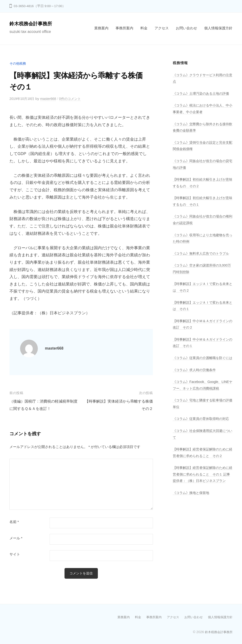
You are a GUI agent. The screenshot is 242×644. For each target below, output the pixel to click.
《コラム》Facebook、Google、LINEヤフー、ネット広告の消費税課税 (202, 407)
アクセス (162, 28)
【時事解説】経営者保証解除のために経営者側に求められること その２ (201, 488)
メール (16, 538)
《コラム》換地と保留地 (192, 537)
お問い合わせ (186, 28)
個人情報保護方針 (218, 28)
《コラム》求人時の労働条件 (196, 389)
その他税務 (18, 63)
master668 (51, 99)
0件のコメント (74, 99)
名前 (14, 522)
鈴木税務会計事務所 (33, 24)
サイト (15, 554)
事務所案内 (124, 28)
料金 (144, 28)
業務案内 (101, 28)
